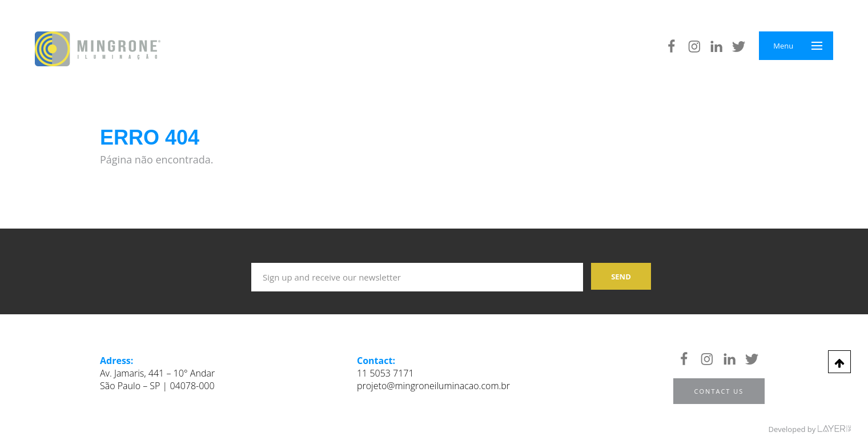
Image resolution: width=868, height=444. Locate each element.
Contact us (719, 391)
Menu (783, 46)
